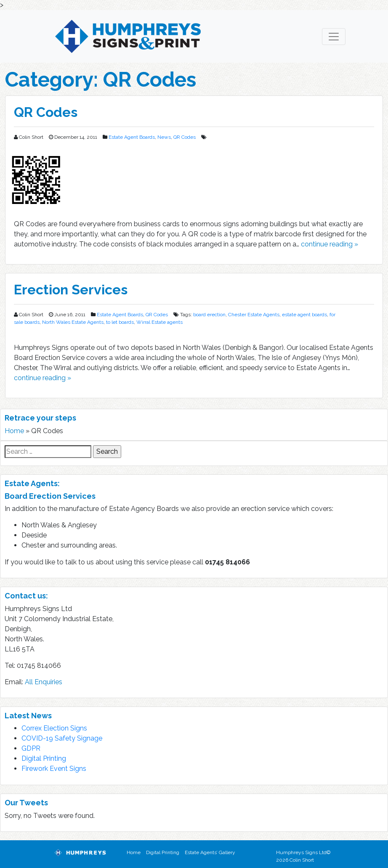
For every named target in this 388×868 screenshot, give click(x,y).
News (164, 137)
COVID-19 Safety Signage (62, 738)
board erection (209, 315)
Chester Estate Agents (254, 315)
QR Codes (46, 112)
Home (14, 431)
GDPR (31, 748)
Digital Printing (44, 758)
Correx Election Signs (54, 728)
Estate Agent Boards (132, 137)
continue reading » (330, 244)
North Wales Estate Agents (73, 322)
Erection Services (71, 290)
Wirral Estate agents (159, 322)
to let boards (120, 322)
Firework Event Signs (54, 769)
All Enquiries (44, 682)
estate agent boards (304, 315)
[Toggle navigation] (334, 37)
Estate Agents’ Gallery (210, 852)
